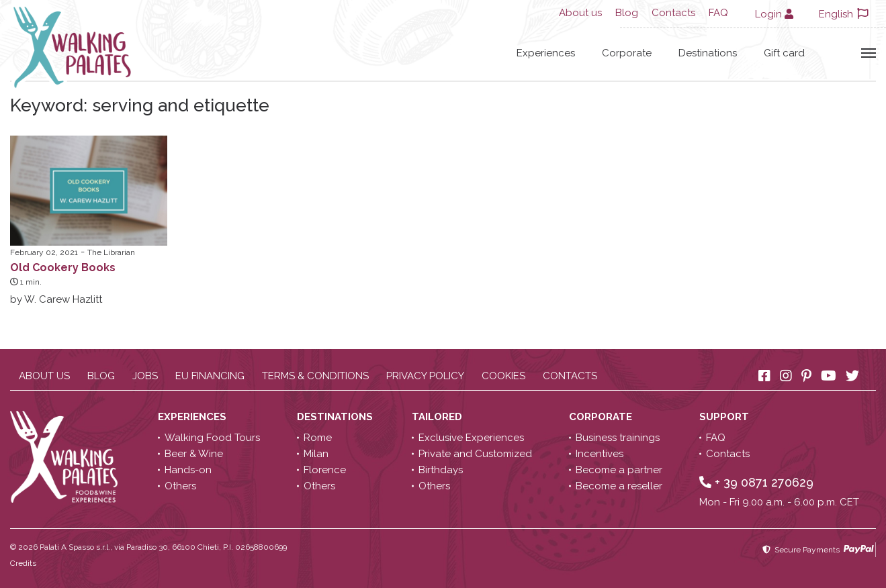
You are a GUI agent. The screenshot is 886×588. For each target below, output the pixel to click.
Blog (627, 13)
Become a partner (619, 470)
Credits (23, 563)
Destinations (708, 53)
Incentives (600, 454)
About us (580, 13)
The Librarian (111, 252)
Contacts (673, 13)
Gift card (784, 53)
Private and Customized (475, 454)
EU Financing (210, 376)
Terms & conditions (315, 376)
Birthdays (441, 470)
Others (180, 486)
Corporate (627, 53)
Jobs (145, 376)
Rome (318, 438)
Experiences (546, 53)
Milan (316, 454)
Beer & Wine (194, 454)
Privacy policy (425, 376)
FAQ (718, 13)
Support (725, 417)
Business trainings (618, 438)
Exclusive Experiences (471, 438)
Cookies (503, 376)
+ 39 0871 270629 (756, 482)
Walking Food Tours (212, 438)
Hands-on (188, 470)
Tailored (438, 417)
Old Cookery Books (63, 267)
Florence (325, 470)
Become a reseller (619, 486)
